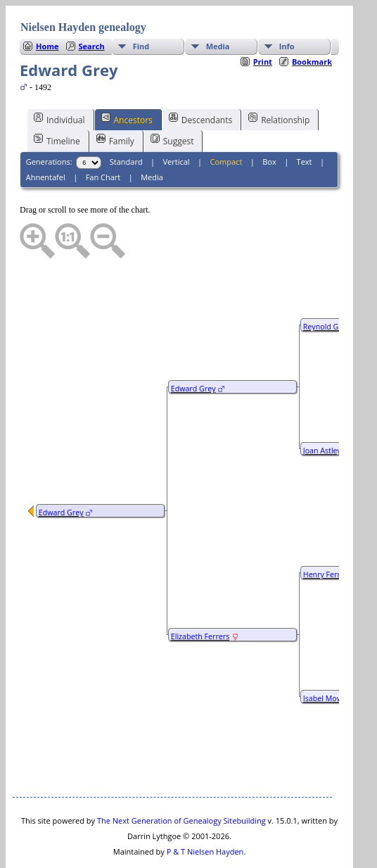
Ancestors (127, 77)
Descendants (200, 77)
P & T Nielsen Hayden (205, 809)
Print (263, 19)
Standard (126, 119)
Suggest (172, 98)
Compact (226, 119)
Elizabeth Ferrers (200, 594)
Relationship (279, 77)
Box (269, 119)
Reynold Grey (326, 284)
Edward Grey (61, 470)
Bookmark (312, 19)
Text (305, 119)
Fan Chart (103, 135)
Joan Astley (322, 408)
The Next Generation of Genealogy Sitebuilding (181, 778)
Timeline (57, 98)
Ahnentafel (46, 135)
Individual (59, 77)
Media (152, 135)
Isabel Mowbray (331, 656)
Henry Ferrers (327, 532)
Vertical (177, 119)
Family (115, 98)
